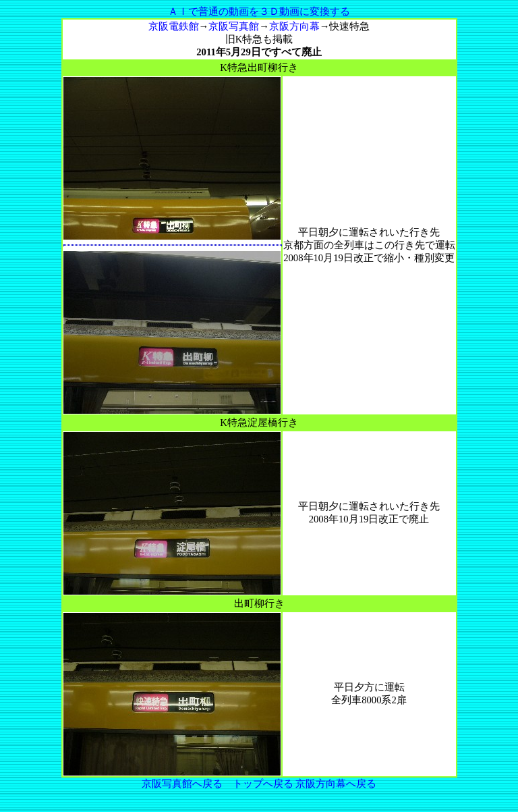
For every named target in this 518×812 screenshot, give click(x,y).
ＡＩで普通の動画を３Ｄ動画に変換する (259, 11)
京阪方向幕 (294, 26)
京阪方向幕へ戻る (336, 784)
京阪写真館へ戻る (182, 784)
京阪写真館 (234, 26)
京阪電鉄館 (174, 26)
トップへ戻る (263, 784)
